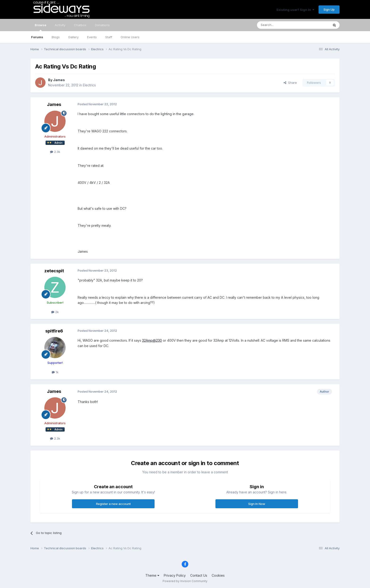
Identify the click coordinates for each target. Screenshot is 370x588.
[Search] (281, 25)
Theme (152, 575)
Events (92, 37)
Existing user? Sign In (295, 10)
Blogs (56, 37)
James (59, 80)
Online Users (130, 37)
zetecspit (54, 271)
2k (55, 312)
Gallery (73, 37)
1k (55, 372)
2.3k (55, 152)
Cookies (218, 575)
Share (290, 83)
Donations (102, 25)
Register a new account (113, 504)
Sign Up (329, 9)
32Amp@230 (152, 340)
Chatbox (80, 25)
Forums (37, 37)
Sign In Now (257, 504)
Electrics (89, 85)
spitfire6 (54, 331)
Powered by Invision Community (185, 581)
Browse (40, 27)
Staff (109, 37)
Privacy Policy (175, 575)
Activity (60, 25)
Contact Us (199, 575)
